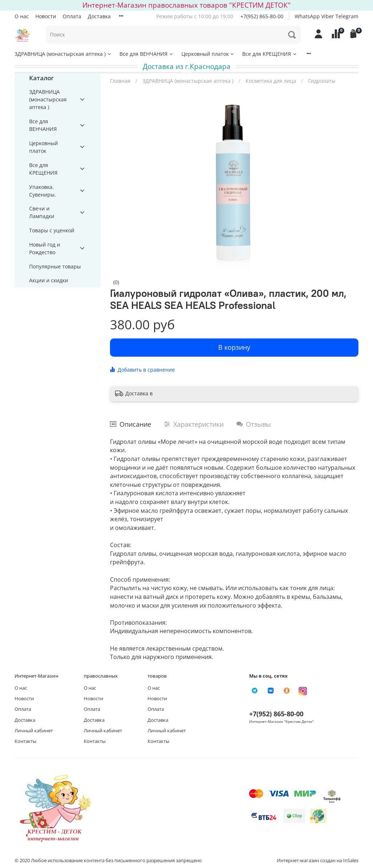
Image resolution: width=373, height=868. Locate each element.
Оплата (72, 16)
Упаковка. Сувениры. (43, 191)
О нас (22, 16)
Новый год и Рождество (45, 248)
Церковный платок (208, 54)
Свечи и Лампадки (42, 212)
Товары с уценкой (52, 230)
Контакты (25, 741)
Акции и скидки (49, 280)
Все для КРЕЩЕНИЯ (270, 54)
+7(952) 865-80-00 (262, 16)
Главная (120, 81)
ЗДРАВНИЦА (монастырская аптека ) (63, 54)
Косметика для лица (271, 81)
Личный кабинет (34, 731)
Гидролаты (322, 81)
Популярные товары (55, 266)
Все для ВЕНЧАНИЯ (147, 54)
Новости (46, 16)
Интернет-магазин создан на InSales (318, 861)
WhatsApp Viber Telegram (327, 16)
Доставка (99, 16)
